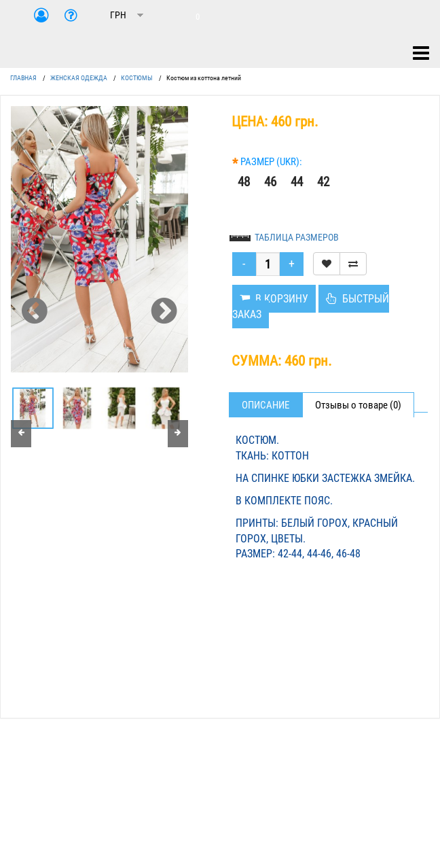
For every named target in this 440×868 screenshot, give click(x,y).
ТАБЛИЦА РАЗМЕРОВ (297, 237)
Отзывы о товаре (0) (358, 405)
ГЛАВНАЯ (23, 78)
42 (323, 182)
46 (270, 182)
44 (297, 182)
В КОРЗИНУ (274, 299)
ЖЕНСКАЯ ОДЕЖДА (79, 78)
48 (244, 182)
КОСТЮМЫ (137, 78)
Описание (265, 405)
